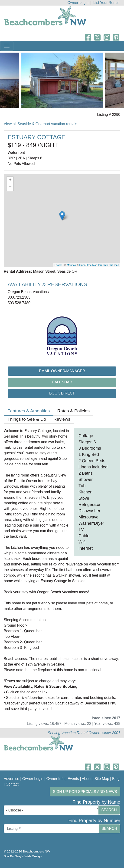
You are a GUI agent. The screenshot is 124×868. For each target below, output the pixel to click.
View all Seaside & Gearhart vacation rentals (40, 124)
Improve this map (109, 265)
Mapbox (71, 265)
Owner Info (55, 779)
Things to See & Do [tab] (27, 419)
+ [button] (10, 180)
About (87, 779)
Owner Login (78, 3)
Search (109, 810)
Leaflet (58, 265)
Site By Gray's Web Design (23, 856)
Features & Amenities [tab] (29, 411)
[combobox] (52, 810)
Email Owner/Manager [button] (62, 371)
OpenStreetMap (88, 265)
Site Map (102, 779)
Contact (12, 784)
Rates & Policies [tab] (73, 411)
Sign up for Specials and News (85, 792)
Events (73, 779)
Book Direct (62, 393)
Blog (116, 779)
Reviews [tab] (62, 419)
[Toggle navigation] (7, 46)
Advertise (11, 779)
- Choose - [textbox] (15, 810)
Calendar (62, 382)
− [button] (10, 187)
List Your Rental (106, 3)
